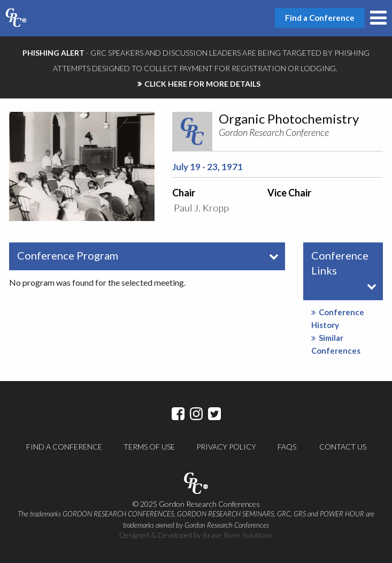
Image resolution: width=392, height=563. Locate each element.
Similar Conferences (336, 344)
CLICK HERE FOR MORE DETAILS (202, 84)
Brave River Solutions (238, 535)
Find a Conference (64, 447)
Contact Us (343, 447)
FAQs (287, 447)
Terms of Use (149, 447)
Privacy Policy (226, 447)
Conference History (338, 318)
